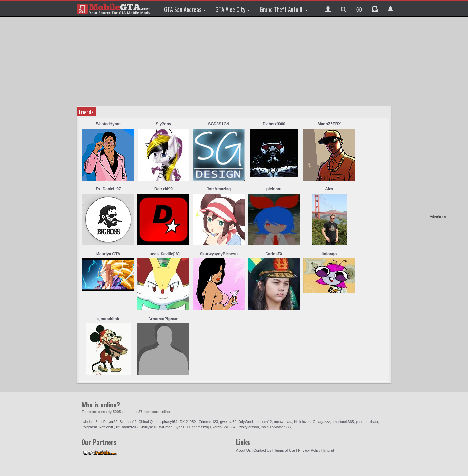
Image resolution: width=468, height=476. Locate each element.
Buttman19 (128, 422)
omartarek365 (343, 422)
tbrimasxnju (201, 427)
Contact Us (262, 450)
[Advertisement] (421, 117)
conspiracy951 (166, 422)
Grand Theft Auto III (284, 9)
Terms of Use (285, 450)
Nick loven (302, 422)
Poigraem (89, 427)
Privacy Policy (309, 450)
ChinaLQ (146, 422)
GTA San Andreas (185, 9)
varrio (217, 427)
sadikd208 (130, 427)
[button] (328, 9)
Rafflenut (106, 427)
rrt (118, 427)
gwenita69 (228, 422)
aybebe (87, 422)
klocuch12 (264, 422)
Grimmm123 (208, 422)
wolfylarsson (249, 427)
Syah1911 (182, 427)
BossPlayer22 (106, 422)
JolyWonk (246, 422)
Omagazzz (321, 422)
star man (166, 427)
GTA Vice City (233, 9)
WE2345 (230, 427)
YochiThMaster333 (276, 427)
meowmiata (283, 422)
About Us (243, 450)
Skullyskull (148, 427)
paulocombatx (367, 422)
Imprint (329, 450)
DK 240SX (188, 422)
